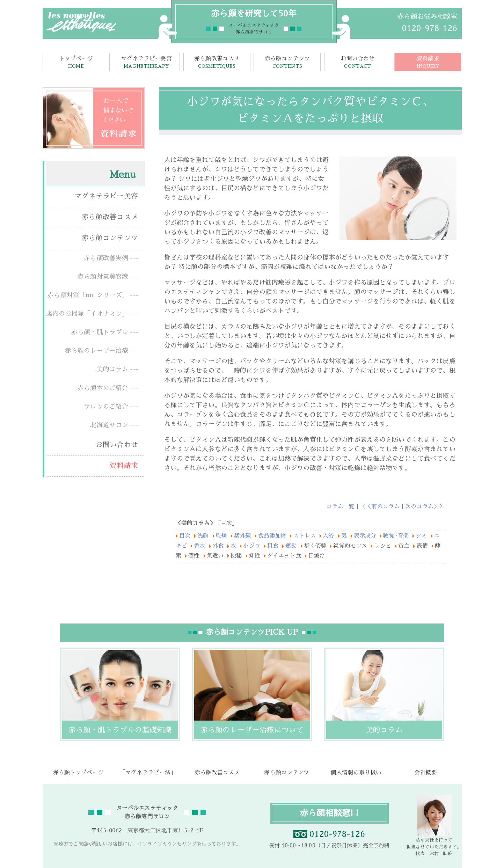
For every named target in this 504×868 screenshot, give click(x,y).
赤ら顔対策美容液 (103, 277)
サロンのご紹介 (106, 407)
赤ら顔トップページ (78, 773)
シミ (421, 536)
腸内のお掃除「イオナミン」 (87, 314)
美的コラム (113, 369)
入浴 (329, 536)
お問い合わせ (358, 63)
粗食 (273, 546)
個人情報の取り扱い (356, 773)
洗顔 (204, 536)
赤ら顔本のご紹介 (103, 388)
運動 (291, 546)
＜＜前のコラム (380, 506)
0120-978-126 (430, 28)
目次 (186, 536)
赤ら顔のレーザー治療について (252, 730)
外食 (218, 546)
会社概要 (426, 773)
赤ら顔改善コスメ (217, 63)
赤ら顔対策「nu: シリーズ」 (88, 295)
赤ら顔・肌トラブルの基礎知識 (120, 730)
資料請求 (428, 63)
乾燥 (222, 536)
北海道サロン (109, 425)
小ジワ (251, 546)
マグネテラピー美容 (146, 63)
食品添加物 (273, 536)
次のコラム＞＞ (425, 506)
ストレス (305, 536)
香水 (199, 546)
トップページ (76, 63)
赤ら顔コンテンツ (287, 63)
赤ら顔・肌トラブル (100, 332)
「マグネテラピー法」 (148, 773)
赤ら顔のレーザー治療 (97, 351)
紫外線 (243, 536)
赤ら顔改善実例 (106, 258)
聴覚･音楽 (396, 536)
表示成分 (365, 536)
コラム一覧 (340, 506)
